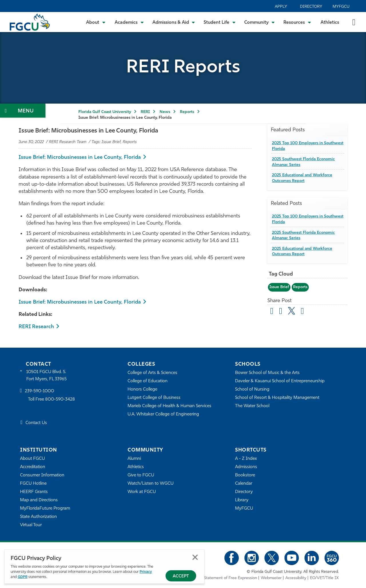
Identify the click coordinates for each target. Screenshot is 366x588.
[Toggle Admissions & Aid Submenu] (174, 22)
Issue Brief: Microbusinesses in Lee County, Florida (80, 158)
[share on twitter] (292, 311)
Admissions (246, 467)
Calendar (244, 484)
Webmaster (271, 578)
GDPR (23, 577)
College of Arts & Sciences (152, 373)
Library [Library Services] (242, 500)
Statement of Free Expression (230, 578)
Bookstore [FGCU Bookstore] (245, 475)
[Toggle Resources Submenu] (297, 22)
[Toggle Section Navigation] (23, 111)
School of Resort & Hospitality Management (277, 398)
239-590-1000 (39, 391)
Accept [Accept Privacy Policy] (181, 576)
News (165, 112)
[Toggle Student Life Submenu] (220, 22)
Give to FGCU (141, 475)
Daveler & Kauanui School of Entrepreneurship (280, 381)
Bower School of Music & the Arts (267, 373)
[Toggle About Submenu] (96, 22)
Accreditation (33, 467)
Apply (281, 7)
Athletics (330, 23)
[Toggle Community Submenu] (260, 22)
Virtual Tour (31, 525)
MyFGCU (341, 7)
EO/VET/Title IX (324, 578)
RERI (145, 112)
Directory (311, 7)
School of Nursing (252, 390)
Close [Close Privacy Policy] (195, 557)
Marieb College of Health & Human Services (169, 406)
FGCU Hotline (33, 484)
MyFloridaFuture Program (45, 509)
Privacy (146, 572)
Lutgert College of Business (154, 398)
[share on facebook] (281, 312)
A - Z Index (246, 459)
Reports (187, 112)
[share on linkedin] (302, 312)
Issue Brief (279, 287)
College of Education (148, 381)
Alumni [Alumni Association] (134, 459)
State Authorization (38, 517)
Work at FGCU (142, 492)
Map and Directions (39, 500)
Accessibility (296, 578)
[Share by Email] (272, 312)
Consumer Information (42, 475)
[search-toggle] (354, 22)
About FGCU (32, 459)
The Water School (252, 406)
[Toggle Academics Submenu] (129, 22)
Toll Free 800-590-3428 (51, 400)
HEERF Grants (34, 492)
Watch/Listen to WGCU (151, 484)
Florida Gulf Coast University (105, 112)
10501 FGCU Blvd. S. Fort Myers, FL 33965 (46, 376)
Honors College (142, 390)
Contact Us (36, 423)
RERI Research (36, 327)
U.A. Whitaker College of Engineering (163, 414)
